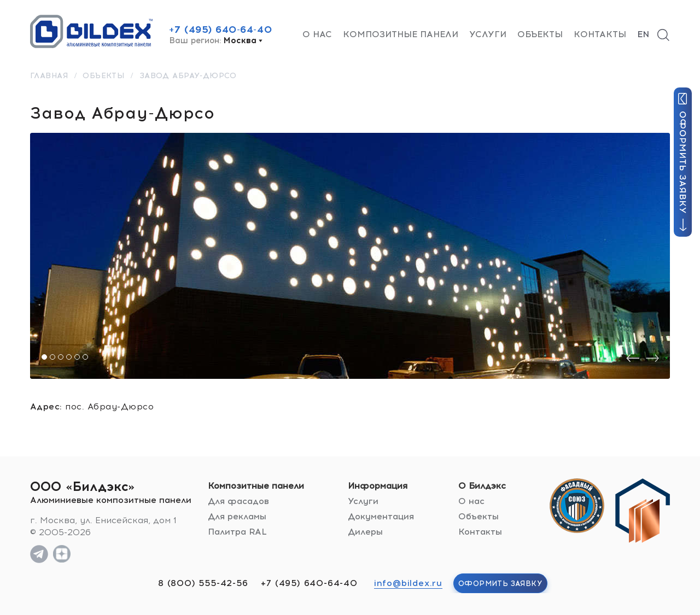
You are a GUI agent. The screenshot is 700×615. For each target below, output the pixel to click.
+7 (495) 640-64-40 (220, 30)
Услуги (488, 34)
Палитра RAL (237, 532)
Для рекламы (237, 516)
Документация (381, 516)
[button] (44, 357)
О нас (317, 34)
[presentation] (633, 358)
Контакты (600, 34)
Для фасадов (238, 501)
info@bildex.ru (408, 583)
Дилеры (365, 532)
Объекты (540, 34)
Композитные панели (401, 34)
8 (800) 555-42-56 (203, 583)
